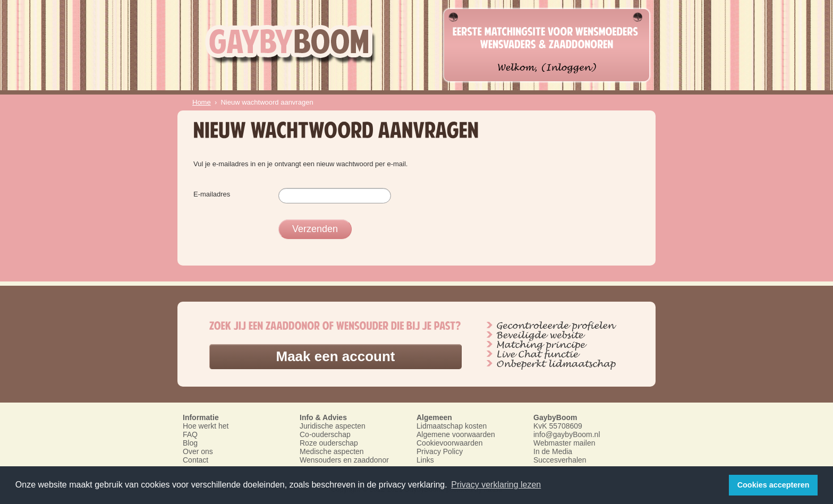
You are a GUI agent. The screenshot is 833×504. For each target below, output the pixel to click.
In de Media (553, 451)
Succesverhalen (560, 460)
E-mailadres (212, 194)
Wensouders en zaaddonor (344, 460)
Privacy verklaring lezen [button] (496, 485)
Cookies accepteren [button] (773, 485)
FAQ (190, 434)
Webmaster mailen (564, 443)
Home (202, 102)
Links (425, 460)
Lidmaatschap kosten (452, 426)
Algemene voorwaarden (456, 434)
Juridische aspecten (333, 426)
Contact (195, 460)
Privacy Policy (440, 451)
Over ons (198, 451)
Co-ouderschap (325, 434)
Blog (190, 443)
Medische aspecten (332, 451)
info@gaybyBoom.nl (567, 434)
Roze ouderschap (329, 443)
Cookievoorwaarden (450, 443)
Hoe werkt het (206, 426)
